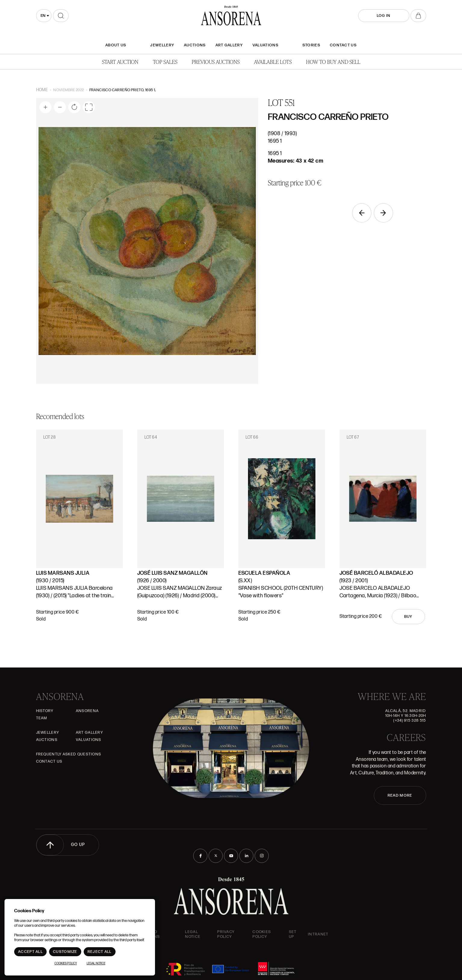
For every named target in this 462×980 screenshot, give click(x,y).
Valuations (265, 45)
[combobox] (44, 16)
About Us (116, 45)
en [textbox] (43, 16)
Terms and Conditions (147, 934)
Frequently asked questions (69, 754)
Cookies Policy (262, 934)
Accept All (30, 952)
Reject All (100, 952)
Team (42, 718)
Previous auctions (216, 62)
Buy (408, 617)
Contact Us (343, 45)
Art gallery (229, 45)
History (45, 711)
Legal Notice (193, 934)
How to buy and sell (333, 62)
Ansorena (87, 711)
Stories (311, 45)
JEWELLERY (162, 45)
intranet (318, 934)
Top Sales (165, 62)
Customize (65, 952)
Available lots (273, 62)
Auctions (195, 45)
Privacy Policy (226, 934)
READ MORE (400, 795)
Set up (293, 934)
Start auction (120, 62)
